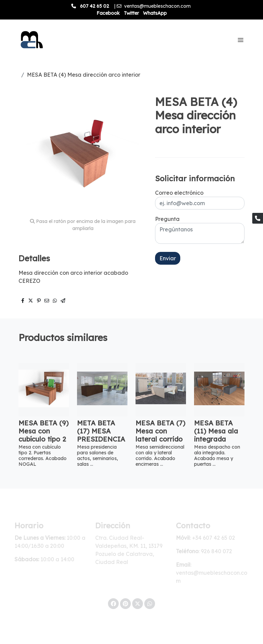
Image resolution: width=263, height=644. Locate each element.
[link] (31, 40)
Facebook (108, 13)
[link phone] (258, 218)
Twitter (131, 13)
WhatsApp (155, 13)
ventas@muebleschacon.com (157, 6)
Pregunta (167, 219)
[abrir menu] (240, 40)
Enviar (168, 258)
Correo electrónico (179, 193)
